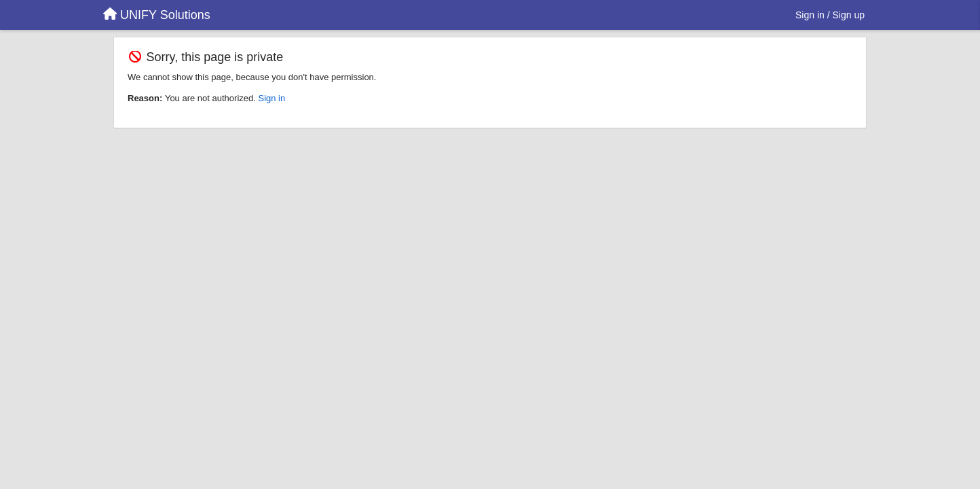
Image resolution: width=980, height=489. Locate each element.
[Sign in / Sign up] (830, 15)
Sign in (271, 98)
